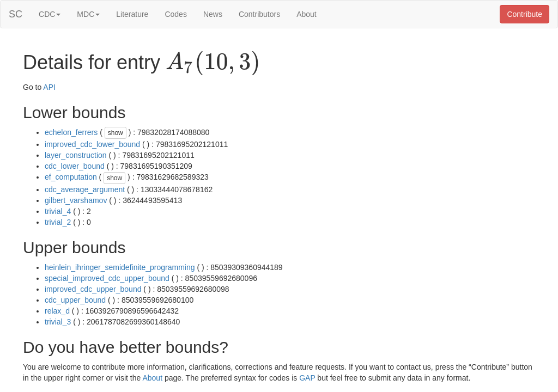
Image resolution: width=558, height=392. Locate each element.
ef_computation (71, 177)
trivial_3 (58, 322)
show (116, 133)
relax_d (57, 311)
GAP (307, 378)
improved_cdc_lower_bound (92, 144)
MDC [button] (88, 14)
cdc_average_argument (85, 189)
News (213, 14)
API (49, 87)
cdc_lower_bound (75, 166)
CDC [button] (50, 14)
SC (16, 14)
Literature (132, 14)
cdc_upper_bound (75, 300)
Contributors (259, 14)
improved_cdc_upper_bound (93, 289)
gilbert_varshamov (76, 200)
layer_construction (76, 155)
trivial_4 (58, 211)
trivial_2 (58, 222)
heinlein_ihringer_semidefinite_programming (120, 267)
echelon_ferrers (71, 132)
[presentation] (213, 63)
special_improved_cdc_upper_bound (107, 278)
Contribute (524, 14)
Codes (175, 14)
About (307, 14)
